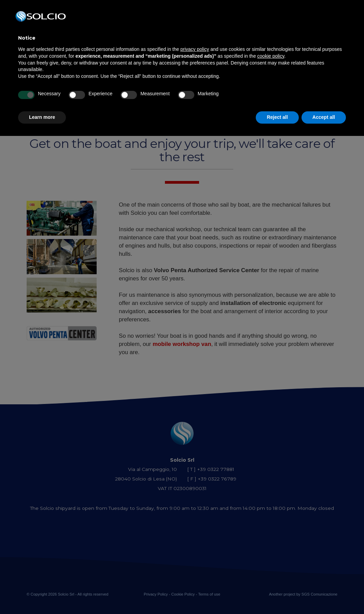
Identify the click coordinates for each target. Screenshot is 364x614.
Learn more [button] (42, 117)
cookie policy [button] (271, 56)
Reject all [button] (277, 117)
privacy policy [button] (195, 49)
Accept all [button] (324, 117)
